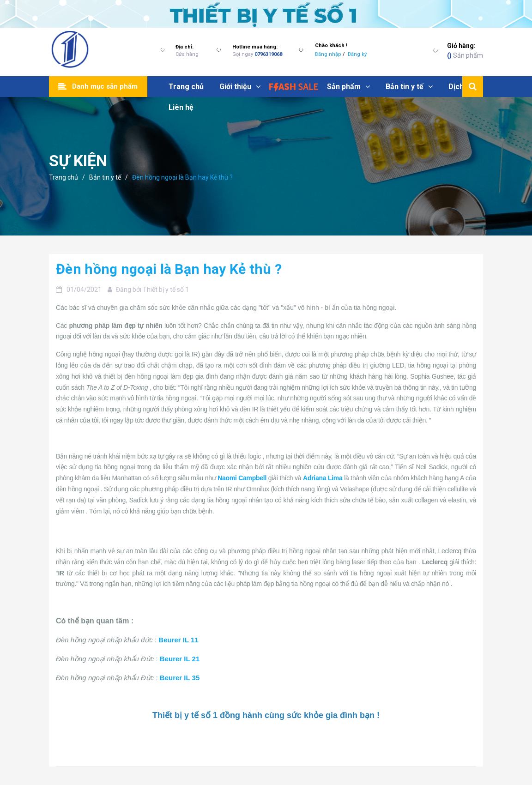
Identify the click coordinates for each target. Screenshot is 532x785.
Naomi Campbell (242, 478)
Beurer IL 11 (178, 640)
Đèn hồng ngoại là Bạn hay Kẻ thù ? (169, 269)
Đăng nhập (328, 54)
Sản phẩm (465, 50)
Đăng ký (357, 54)
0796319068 (268, 54)
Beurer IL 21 (180, 659)
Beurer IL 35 (180, 678)
